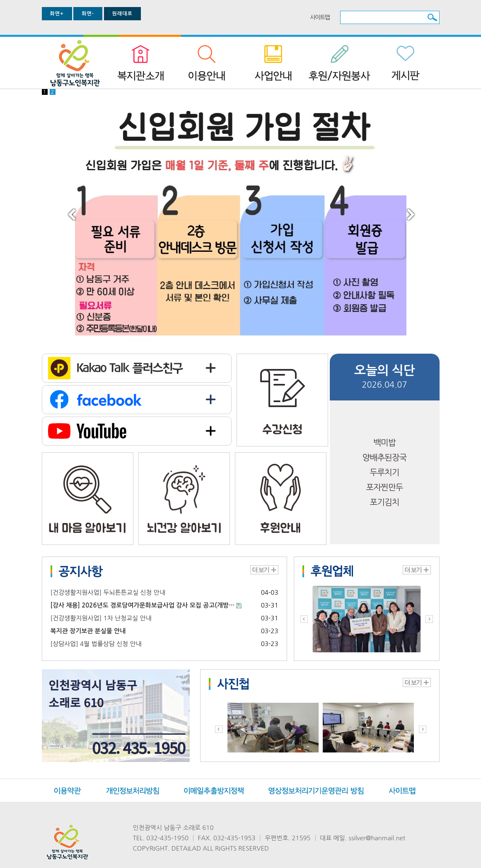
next (421, 223)
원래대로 (122, 14)
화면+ (57, 14)
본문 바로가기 (0, 0)
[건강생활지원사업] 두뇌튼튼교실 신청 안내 (108, 592)
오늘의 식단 (384, 370)
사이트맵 (320, 17)
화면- (88, 14)
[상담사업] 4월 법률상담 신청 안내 (96, 644)
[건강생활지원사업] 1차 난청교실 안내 (101, 618)
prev (82, 223)
